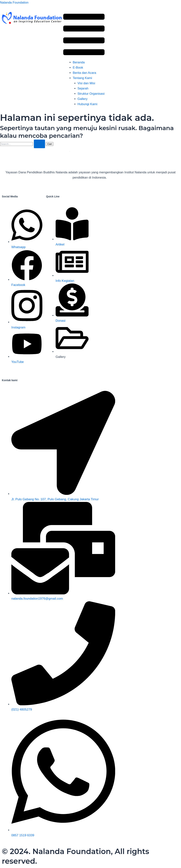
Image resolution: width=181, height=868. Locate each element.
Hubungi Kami (88, 104)
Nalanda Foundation (14, 3)
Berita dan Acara (84, 73)
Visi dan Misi (86, 83)
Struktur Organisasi (91, 94)
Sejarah (83, 88)
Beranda (79, 62)
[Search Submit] (39, 144)
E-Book (78, 68)
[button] (84, 35)
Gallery (83, 99)
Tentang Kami (82, 78)
